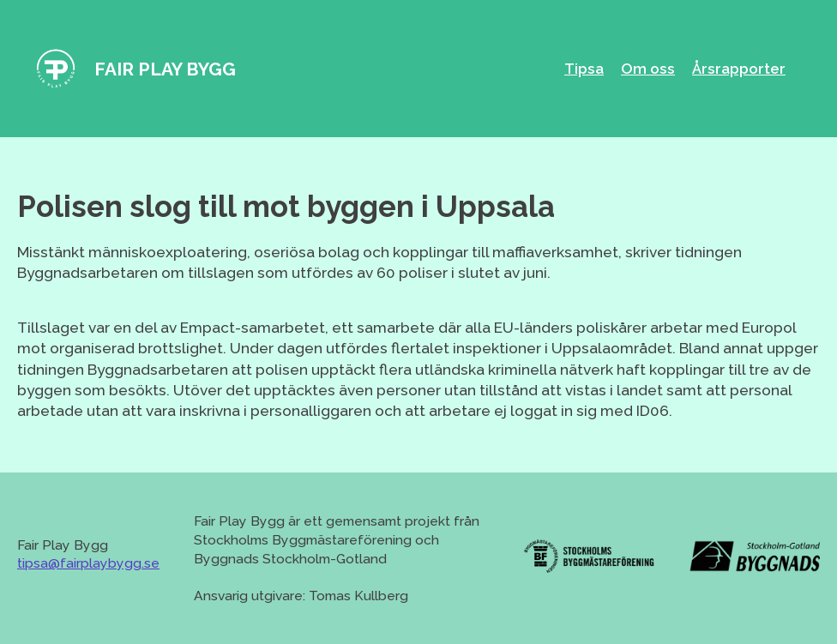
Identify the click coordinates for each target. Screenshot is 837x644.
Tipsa (584, 69)
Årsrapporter (739, 69)
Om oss (648, 69)
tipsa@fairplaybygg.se (88, 563)
